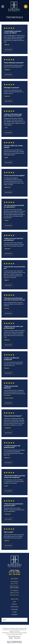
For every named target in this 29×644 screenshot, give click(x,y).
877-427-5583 (14, 572)
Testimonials (14, 609)
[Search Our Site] (26, 620)
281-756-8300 (14, 574)
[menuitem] (11, 638)
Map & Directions (14, 586)
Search (5, 620)
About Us (14, 604)
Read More (8, 50)
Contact (14, 612)
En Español (14, 614)
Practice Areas (14, 607)
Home (14, 602)
